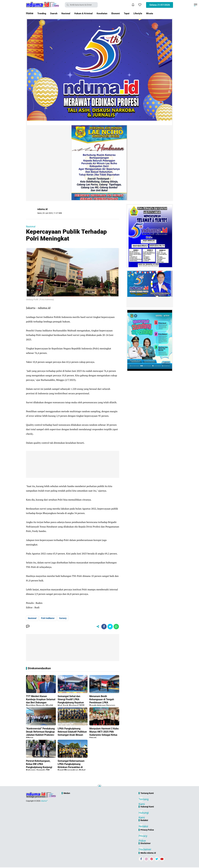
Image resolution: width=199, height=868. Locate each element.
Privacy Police (141, 837)
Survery (63, 618)
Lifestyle (154, 13)
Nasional (70, 13)
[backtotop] (99, 787)
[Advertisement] (93, 807)
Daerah (57, 13)
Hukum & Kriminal (91, 13)
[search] (81, 5)
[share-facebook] (102, 627)
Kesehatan (112, 13)
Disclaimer (141, 850)
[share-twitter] (109, 627)
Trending (43, 13)
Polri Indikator (48, 618)
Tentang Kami (141, 800)
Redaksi (141, 827)
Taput (141, 13)
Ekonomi (128, 13)
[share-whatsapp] (116, 627)
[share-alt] (96, 627)
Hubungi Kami (141, 814)
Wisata (167, 13)
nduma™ (44, 802)
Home (30, 13)
